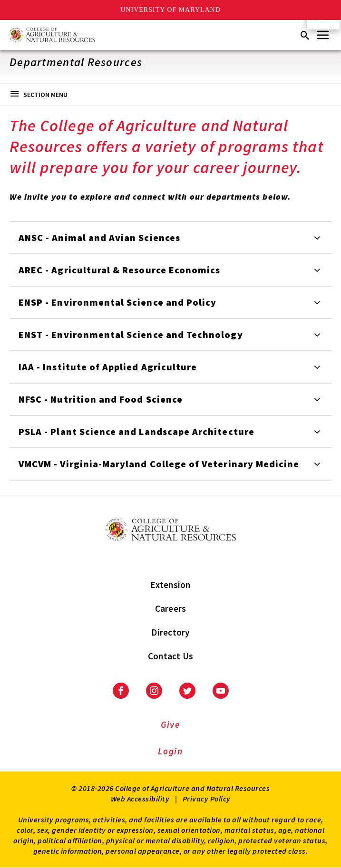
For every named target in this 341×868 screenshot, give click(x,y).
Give (170, 724)
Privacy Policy (207, 799)
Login (170, 751)
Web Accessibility (140, 799)
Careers (171, 608)
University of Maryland (170, 10)
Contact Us (171, 656)
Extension (170, 585)
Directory (170, 632)
